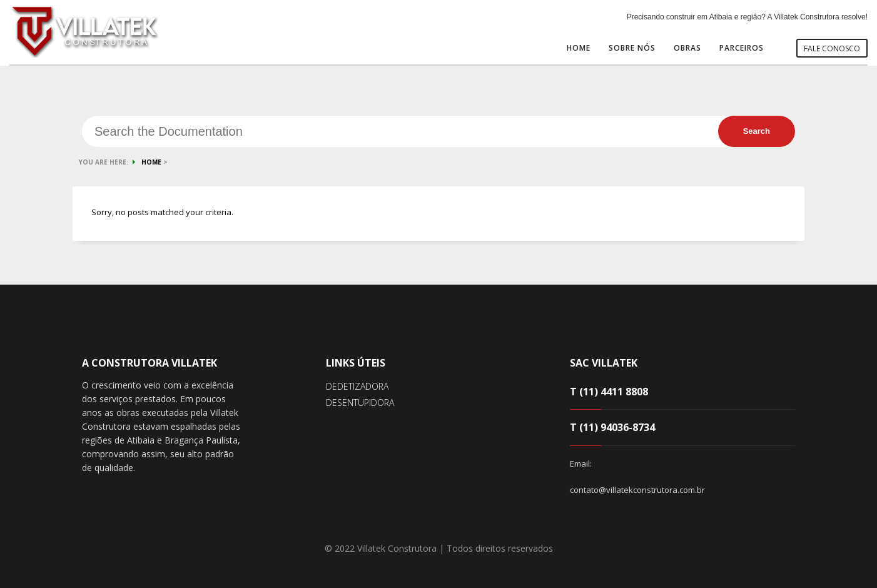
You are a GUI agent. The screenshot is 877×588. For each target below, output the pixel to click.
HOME (151, 162)
